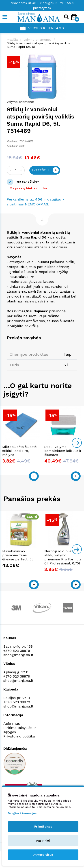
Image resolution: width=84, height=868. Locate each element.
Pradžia (12, 40)
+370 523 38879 (17, 651)
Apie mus (12, 723)
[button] (73, 57)
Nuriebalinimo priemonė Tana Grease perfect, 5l (17, 555)
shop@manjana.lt (18, 655)
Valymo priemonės (37, 40)
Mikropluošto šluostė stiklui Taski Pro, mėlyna (19, 451)
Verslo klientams (42, 28)
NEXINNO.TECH (39, 857)
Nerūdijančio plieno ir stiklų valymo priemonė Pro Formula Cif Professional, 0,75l (63, 557)
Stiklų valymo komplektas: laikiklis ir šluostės (63, 451)
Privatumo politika (19, 736)
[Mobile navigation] (5, 17)
